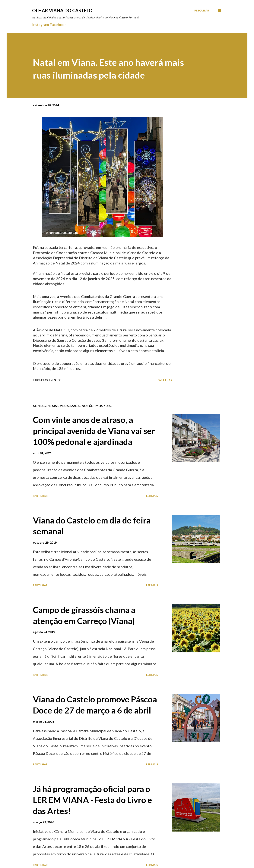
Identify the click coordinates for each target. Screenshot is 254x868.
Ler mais (152, 496)
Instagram (41, 24)
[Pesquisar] (202, 11)
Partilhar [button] (165, 380)
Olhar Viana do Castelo (62, 10)
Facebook (58, 24)
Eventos (55, 380)
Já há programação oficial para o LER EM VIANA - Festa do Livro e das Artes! (92, 800)
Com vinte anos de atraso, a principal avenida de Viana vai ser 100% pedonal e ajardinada (94, 431)
